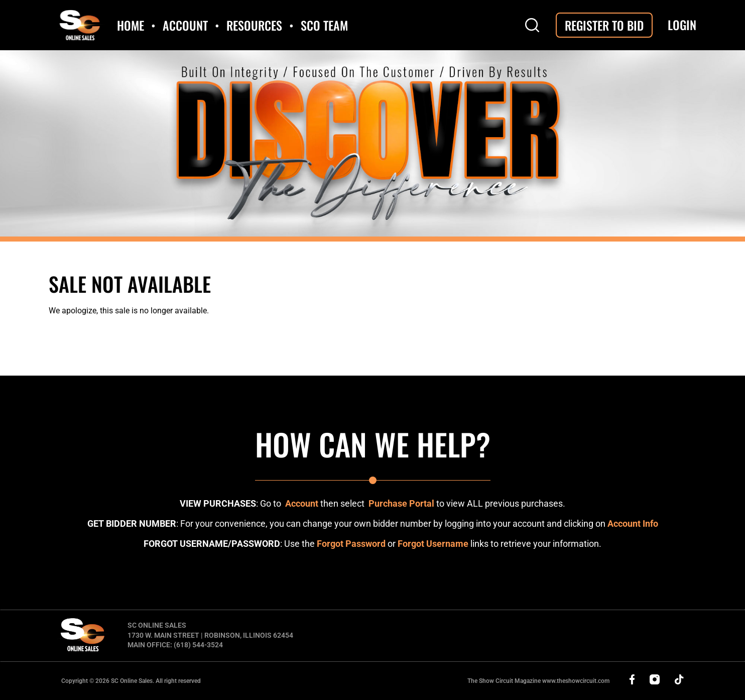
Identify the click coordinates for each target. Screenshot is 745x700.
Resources (254, 25)
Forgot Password (351, 544)
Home (131, 25)
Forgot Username (433, 544)
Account (185, 25)
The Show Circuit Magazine (538, 681)
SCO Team (324, 25)
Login (682, 25)
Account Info (633, 523)
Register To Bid (604, 25)
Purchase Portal (401, 503)
